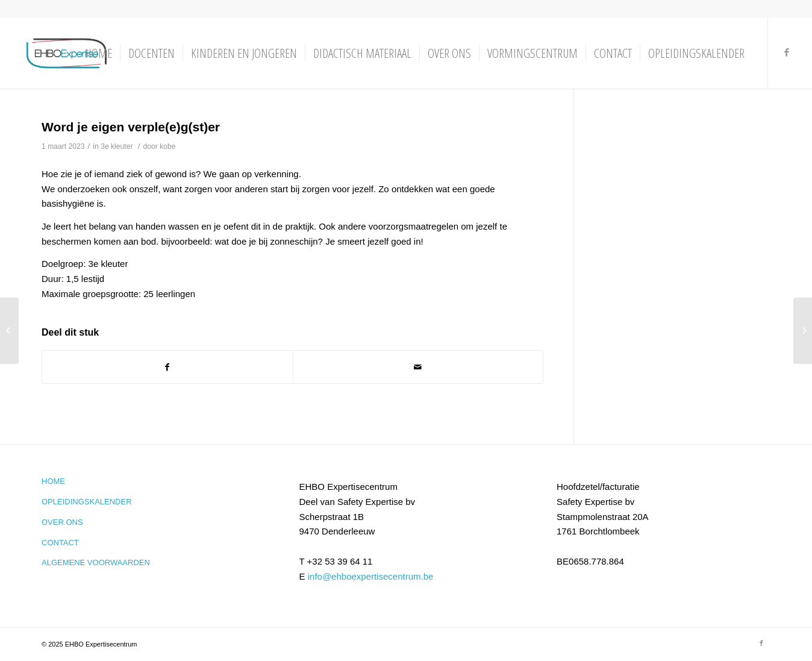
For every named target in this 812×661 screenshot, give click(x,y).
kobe (167, 146)
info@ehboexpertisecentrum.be (371, 576)
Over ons (62, 522)
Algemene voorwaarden (96, 562)
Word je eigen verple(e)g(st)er (131, 127)
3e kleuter (117, 146)
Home (53, 481)
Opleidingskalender (87, 502)
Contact (60, 543)
